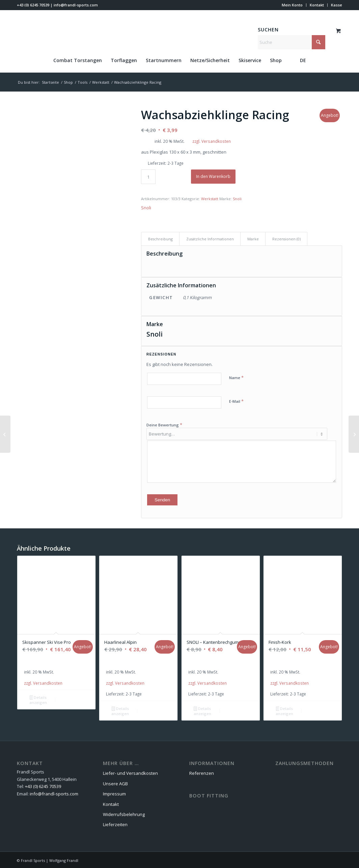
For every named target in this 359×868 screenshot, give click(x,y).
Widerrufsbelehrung (124, 813)
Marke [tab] (253, 239)
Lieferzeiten (115, 823)
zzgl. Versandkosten (212, 141)
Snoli (237, 199)
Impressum (114, 793)
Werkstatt (210, 199)
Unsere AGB (115, 783)
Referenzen (202, 772)
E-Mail (236, 401)
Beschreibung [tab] (160, 239)
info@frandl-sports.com (76, 5)
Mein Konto (292, 5)
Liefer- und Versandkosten (130, 772)
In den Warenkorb (213, 176)
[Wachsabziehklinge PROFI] (354, 434)
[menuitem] (292, 5)
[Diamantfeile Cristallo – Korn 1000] (5, 434)
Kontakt (317, 5)
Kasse (337, 5)
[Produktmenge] (148, 177)
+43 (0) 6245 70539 (33, 5)
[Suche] (292, 42)
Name (236, 377)
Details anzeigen (38, 699)
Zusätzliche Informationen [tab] (210, 239)
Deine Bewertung (164, 425)
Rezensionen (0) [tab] (286, 239)
